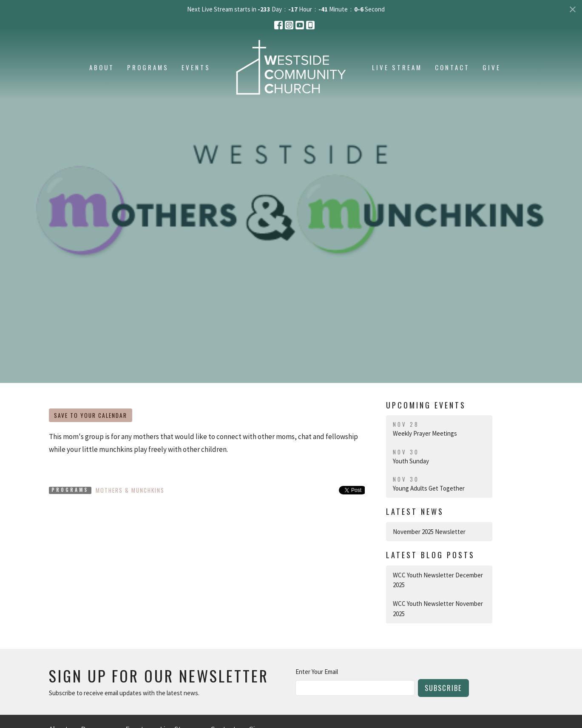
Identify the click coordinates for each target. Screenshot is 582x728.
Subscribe (443, 688)
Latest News (415, 511)
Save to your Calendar (91, 415)
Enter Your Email (317, 672)
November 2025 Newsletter (429, 532)
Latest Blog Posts (430, 555)
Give (492, 67)
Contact (452, 67)
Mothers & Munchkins (130, 490)
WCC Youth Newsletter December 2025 (438, 580)
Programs (148, 67)
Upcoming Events (426, 405)
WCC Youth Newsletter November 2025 (438, 608)
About (102, 67)
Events (196, 67)
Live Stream (397, 67)
